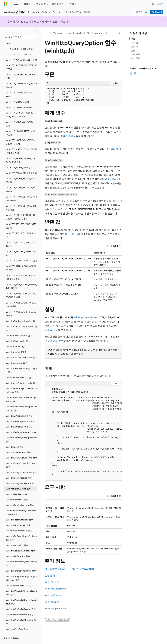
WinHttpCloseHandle (56, 589)
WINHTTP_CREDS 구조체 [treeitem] (17, 96)
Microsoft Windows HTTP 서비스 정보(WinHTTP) (70, 569)
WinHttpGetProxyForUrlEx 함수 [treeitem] (20, 416)
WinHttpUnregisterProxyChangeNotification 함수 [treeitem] (21, 573)
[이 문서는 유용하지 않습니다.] (135, 73)
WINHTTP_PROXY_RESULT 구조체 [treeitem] (21, 167)
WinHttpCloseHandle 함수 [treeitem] (18, 335)
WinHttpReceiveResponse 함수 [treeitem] (20, 500)
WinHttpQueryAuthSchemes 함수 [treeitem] (21, 452)
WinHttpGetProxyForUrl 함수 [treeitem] (19, 410)
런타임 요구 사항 (56, 354)
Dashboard (157, 12)
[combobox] (20, 37)
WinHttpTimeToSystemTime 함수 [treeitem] (21, 565)
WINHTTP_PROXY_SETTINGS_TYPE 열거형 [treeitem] (21, 202)
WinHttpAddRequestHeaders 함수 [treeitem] (22, 315)
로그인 (160, 4)
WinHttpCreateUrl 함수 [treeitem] (17, 357)
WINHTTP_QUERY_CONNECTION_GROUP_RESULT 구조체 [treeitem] (22, 211)
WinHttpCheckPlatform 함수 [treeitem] (19, 330)
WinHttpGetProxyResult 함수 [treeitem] (19, 421)
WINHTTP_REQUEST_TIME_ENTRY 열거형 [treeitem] (21, 239)
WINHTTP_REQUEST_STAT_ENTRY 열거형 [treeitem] (21, 220)
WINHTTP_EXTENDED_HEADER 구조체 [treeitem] (21, 118)
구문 (133, 39)
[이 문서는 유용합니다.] (131, 73)
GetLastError (112, 179)
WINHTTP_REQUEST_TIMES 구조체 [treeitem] (21, 248)
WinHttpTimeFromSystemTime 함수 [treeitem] (21, 558)
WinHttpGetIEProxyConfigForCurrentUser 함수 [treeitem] (21, 403)
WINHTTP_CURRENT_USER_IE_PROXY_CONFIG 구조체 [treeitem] (21, 109)
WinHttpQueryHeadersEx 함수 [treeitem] (20, 478)
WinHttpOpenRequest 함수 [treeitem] (18, 447)
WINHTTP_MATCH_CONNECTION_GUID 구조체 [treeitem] (21, 146)
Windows (58, 33)
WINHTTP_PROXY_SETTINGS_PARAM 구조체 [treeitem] (21, 193)
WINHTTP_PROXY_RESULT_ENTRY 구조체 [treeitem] (21, 175)
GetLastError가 (61, 209)
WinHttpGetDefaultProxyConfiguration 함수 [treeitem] (21, 394)
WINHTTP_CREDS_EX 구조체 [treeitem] (19, 102)
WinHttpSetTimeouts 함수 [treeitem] (18, 551)
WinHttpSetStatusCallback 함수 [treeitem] (20, 545)
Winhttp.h (99, 33)
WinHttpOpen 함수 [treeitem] (15, 441)
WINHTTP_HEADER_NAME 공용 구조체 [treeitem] (20, 127)
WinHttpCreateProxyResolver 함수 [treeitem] (22, 352)
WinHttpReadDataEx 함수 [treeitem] (18, 494)
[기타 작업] (120, 33)
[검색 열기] (153, 4)
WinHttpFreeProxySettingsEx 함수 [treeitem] (21, 377)
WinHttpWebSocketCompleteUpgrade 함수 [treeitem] (21, 587)
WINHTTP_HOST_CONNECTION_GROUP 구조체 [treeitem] (21, 136)
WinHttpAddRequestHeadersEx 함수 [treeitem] (21, 323)
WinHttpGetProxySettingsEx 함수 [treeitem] (21, 427)
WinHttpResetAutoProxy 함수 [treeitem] (20, 514)
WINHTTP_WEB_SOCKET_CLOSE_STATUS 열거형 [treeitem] (21, 290)
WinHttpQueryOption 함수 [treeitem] (19, 483)
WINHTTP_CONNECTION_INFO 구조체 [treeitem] (22, 89)
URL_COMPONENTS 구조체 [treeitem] (19, 49)
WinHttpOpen (81, 317)
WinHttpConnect (53, 595)
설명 (133, 50)
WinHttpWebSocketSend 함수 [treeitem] (20, 609)
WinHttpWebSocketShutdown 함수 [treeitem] (21, 616)
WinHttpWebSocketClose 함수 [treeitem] (20, 580)
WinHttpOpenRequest (56, 608)
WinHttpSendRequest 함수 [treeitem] (18, 520)
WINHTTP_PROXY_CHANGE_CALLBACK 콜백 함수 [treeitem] (21, 155)
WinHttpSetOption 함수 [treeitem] (17, 540)
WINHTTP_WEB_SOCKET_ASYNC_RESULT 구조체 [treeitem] (21, 272)
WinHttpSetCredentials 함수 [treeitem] (19, 525)
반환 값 (134, 46)
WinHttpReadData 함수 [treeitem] (17, 489)
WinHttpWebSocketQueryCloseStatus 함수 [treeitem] (21, 596)
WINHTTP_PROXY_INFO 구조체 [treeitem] (20, 162)
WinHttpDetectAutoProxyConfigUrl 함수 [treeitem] (21, 365)
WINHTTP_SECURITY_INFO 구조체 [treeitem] (22, 255)
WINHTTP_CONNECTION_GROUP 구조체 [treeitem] (21, 80)
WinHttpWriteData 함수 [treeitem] (17, 624)
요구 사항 (135, 54)
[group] (83, 433)
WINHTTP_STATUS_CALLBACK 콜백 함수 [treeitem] (21, 262)
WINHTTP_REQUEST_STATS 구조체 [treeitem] (21, 230)
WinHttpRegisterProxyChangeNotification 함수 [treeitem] (22, 507)
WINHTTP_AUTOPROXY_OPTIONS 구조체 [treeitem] (22, 62)
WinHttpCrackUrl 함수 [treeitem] (16, 346)
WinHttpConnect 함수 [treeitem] (16, 341)
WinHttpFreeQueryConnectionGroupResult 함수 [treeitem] (22, 385)
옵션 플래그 (69, 136)
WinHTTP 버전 (52, 582)
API (88, 33)
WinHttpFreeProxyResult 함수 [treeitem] (20, 372)
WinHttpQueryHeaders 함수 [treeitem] (19, 472)
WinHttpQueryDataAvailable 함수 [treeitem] (21, 467)
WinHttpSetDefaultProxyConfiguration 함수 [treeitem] (22, 532)
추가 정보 (135, 58)
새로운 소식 (142, 12)
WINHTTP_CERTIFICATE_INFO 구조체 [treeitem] (21, 71)
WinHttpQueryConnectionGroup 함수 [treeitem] (21, 460)
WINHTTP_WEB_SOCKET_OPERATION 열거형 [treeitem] (22, 299)
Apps (69, 33)
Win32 (79, 33)
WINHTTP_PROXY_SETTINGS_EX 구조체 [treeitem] (21, 184)
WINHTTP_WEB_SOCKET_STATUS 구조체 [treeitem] (21, 308)
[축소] (37, 31)
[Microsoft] (6, 4)
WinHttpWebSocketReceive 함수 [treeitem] (21, 603)
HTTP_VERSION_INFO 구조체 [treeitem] (19, 43)
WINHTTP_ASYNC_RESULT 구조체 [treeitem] (21, 54)
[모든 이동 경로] (47, 33)
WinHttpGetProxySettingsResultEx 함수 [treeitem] (22, 434)
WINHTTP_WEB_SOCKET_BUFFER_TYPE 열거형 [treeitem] (22, 281)
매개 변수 (135, 42)
